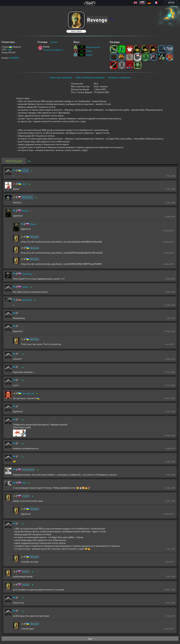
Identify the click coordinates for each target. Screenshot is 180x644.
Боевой (89, 55)
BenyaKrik (27, 197)
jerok (24, 184)
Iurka (25, 170)
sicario (26, 496)
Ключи (54, 42)
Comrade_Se (28, 393)
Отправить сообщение (119, 77)
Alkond (25, 211)
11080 (9, 49)
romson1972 (28, 470)
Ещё (90, 639)
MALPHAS (27, 300)
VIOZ (24, 483)
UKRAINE (14, 58)
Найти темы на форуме (61, 77)
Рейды (89, 51)
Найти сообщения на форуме (90, 77)
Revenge (34, 237)
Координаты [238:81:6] (53, 50)
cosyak (25, 287)
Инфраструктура (93, 47)
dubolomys (27, 274)
